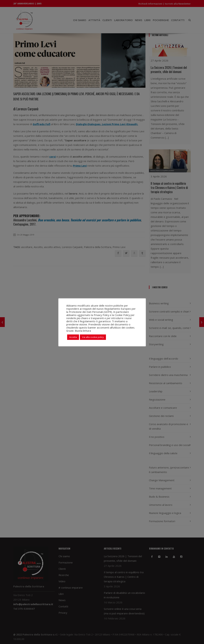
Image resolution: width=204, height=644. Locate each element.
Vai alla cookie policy (93, 337)
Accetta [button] (73, 337)
